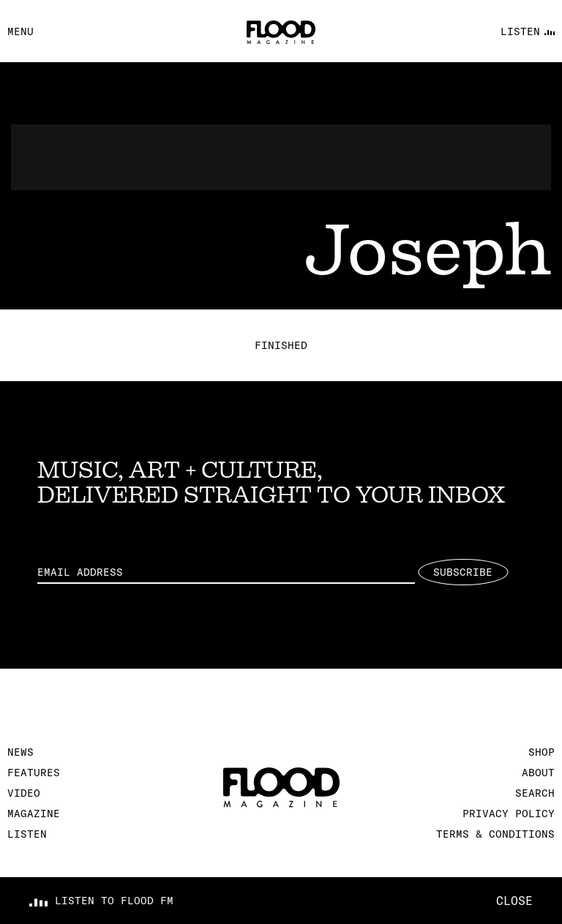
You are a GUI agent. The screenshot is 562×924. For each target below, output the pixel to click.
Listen (27, 834)
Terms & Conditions (495, 834)
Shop (542, 752)
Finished (281, 345)
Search (535, 793)
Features (34, 773)
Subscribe (463, 572)
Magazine (34, 814)
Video (24, 793)
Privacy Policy (509, 814)
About (538, 773)
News (20, 752)
